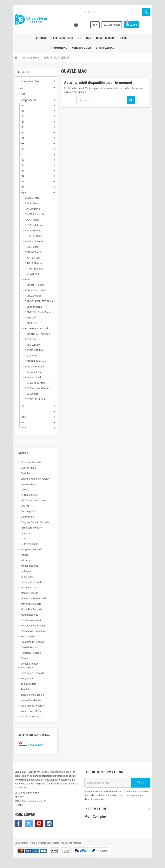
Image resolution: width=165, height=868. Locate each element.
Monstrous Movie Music (34, 598)
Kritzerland (26, 560)
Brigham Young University (34, 479)
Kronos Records (29, 566)
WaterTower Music (31, 711)
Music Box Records (31, 609)
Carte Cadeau (36, 745)
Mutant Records (29, 615)
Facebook (18, 824)
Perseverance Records (33, 626)
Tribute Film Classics (32, 695)
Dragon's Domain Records (35, 522)
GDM (23, 539)
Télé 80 (24, 689)
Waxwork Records (30, 717)
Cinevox (25, 506)
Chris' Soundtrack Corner (34, 500)
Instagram (49, 824)
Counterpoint (27, 511)
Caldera (25, 490)
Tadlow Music (28, 684)
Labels (23, 453)
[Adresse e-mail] (108, 783)
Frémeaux (26, 533)
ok (141, 783)
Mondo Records (29, 593)
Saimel (24, 658)
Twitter (29, 824)
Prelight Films (28, 636)
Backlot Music (28, 468)
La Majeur (26, 571)
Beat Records (28, 473)
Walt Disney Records (32, 706)
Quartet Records (29, 647)
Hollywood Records (31, 549)
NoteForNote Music (31, 620)
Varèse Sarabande (31, 700)
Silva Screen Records (32, 673)
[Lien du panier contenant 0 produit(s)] (131, 25)
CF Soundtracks (29, 495)
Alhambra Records (31, 462)
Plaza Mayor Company (33, 631)
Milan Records (28, 588)
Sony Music (27, 678)
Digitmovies (27, 517)
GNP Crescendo (29, 544)
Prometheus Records (32, 642)
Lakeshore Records (31, 582)
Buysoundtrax (28, 484)
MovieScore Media (31, 604)
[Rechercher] (115, 12)
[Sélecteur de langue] (95, 25)
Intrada (24, 555)
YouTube (39, 824)
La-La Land (27, 577)
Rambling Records (30, 653)
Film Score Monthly (31, 528)
